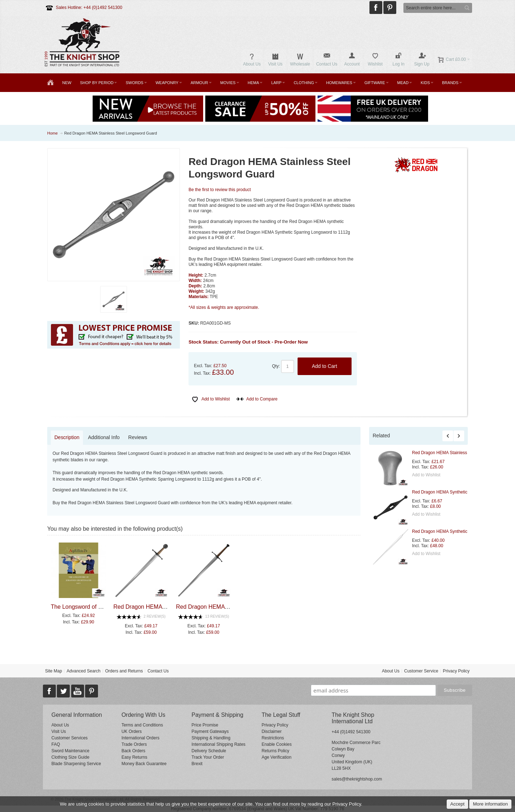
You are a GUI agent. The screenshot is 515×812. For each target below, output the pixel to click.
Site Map (53, 671)
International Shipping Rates (219, 744)
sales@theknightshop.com (357, 779)
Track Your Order (208, 757)
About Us (391, 671)
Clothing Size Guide (70, 757)
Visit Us (59, 731)
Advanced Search (84, 671)
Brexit (197, 764)
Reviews (138, 437)
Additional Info (104, 437)
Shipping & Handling (211, 738)
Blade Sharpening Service (76, 764)
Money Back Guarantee (144, 764)
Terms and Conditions (142, 725)
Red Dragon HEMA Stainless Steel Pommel (453, 453)
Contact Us (158, 671)
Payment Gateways (210, 731)
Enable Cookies (276, 744)
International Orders (141, 738)
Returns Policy (275, 751)
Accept (457, 804)
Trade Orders (134, 744)
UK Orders (132, 731)
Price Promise (205, 725)
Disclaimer (271, 731)
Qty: (276, 366)
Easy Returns (134, 757)
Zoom (114, 215)
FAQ (56, 744)
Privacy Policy (456, 671)
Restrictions (273, 738)
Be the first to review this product (220, 190)
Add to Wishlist (426, 475)
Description (67, 437)
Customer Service (421, 671)
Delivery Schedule (209, 751)
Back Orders (134, 751)
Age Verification (276, 757)
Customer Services (70, 738)
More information (490, 804)
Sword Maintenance (70, 751)
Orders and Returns (124, 671)
